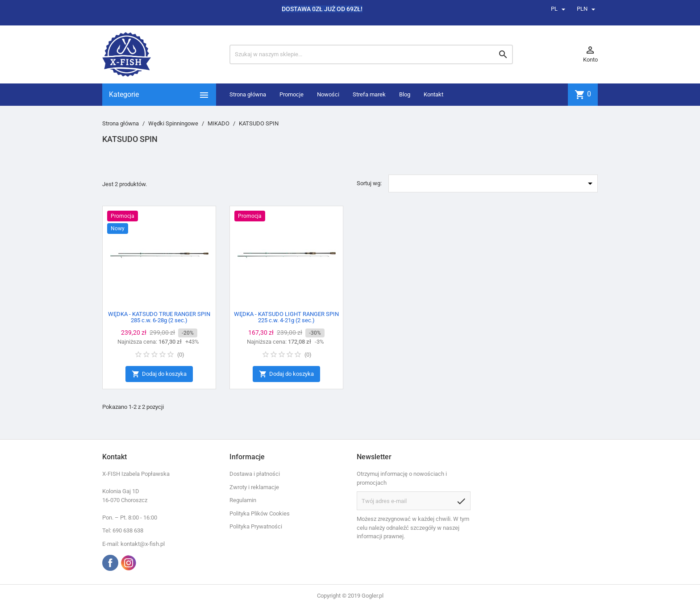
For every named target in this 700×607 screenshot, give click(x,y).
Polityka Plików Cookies (260, 513)
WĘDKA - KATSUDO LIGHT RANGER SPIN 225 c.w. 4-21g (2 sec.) (286, 317)
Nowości (328, 94)
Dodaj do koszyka (159, 374)
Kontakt (433, 94)
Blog (405, 94)
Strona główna (248, 94)
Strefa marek (369, 94)
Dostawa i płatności (255, 474)
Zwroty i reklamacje (254, 487)
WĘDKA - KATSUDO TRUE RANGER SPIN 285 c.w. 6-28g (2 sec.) (159, 317)
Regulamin (243, 500)
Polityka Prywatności (256, 526)
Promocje (292, 94)
